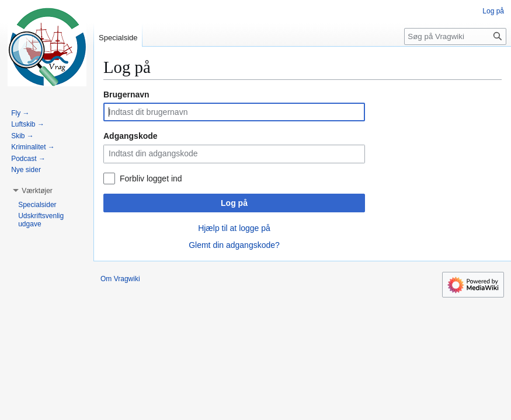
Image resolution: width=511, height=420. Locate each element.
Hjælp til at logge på (234, 228)
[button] (37, 191)
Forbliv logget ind (151, 178)
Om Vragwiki (120, 279)
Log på (234, 203)
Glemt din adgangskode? (234, 245)
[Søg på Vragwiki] (455, 36)
